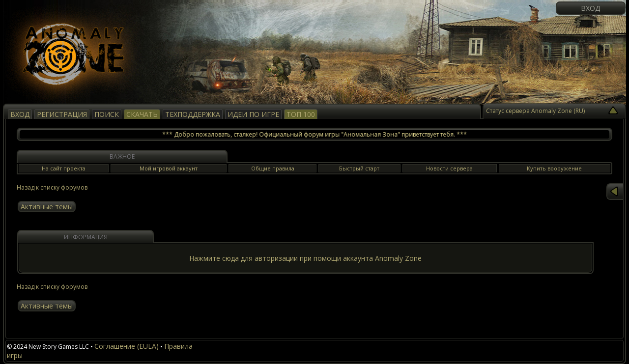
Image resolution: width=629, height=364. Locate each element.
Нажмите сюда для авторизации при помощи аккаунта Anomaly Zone (305, 258)
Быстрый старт (359, 168)
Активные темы (47, 207)
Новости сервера (449, 168)
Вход (590, 8)
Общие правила (273, 168)
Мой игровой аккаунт (169, 168)
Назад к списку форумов (52, 187)
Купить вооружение (554, 168)
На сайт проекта (64, 168)
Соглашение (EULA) (127, 346)
